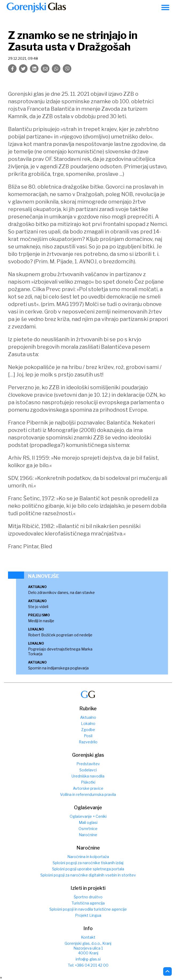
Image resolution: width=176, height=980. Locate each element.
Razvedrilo (88, 742)
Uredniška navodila (88, 776)
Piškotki (88, 782)
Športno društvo (88, 897)
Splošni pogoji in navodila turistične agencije (88, 909)
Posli (88, 736)
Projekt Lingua (88, 915)
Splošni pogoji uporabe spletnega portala (88, 869)
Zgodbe (88, 730)
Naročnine (88, 835)
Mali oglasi (88, 822)
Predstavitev (88, 764)
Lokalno (88, 723)
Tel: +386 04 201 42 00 (88, 965)
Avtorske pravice (88, 788)
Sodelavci (88, 770)
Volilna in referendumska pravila (88, 794)
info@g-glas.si (88, 959)
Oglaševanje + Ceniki (88, 816)
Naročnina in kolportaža (88, 857)
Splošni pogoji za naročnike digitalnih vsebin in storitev (88, 875)
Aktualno (88, 717)
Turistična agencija (88, 903)
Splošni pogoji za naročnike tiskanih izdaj (88, 863)
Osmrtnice (88, 829)
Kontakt (88, 937)
